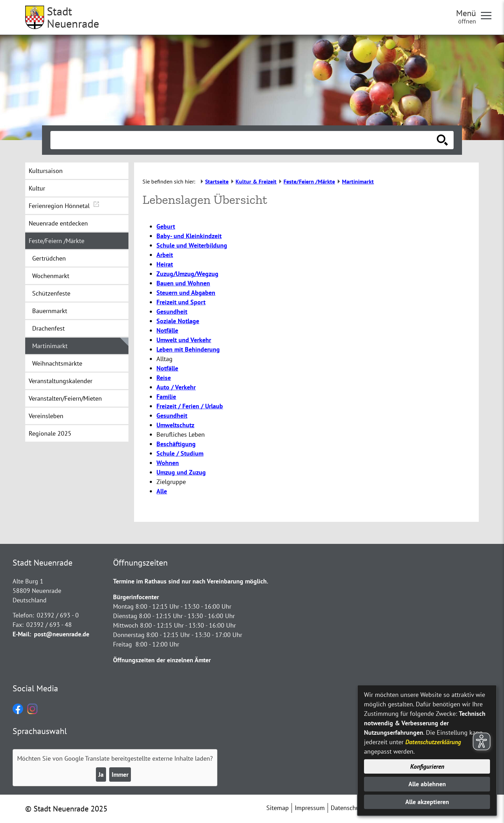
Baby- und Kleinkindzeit (189, 236)
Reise (164, 378)
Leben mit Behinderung (188, 349)
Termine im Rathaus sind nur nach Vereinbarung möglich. (191, 581)
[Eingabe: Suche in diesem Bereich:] (244, 140)
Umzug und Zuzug (181, 472)
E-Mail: (22, 634)
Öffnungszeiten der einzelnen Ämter (162, 660)
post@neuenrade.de (62, 634)
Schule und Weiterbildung (192, 245)
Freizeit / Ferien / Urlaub (190, 406)
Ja (101, 774)
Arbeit (165, 255)
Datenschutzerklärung (433, 742)
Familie (166, 397)
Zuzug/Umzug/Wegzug (187, 274)
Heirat (165, 264)
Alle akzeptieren (427, 802)
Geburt (166, 226)
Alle (162, 491)
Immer (120, 774)
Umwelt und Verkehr (184, 340)
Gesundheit (172, 312)
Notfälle (167, 330)
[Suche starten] (442, 140)
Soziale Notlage (178, 321)
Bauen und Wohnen (183, 283)
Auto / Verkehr (176, 387)
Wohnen (168, 463)
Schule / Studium (180, 453)
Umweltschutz (175, 425)
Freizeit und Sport (181, 302)
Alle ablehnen (427, 784)
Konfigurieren (427, 766)
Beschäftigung (176, 444)
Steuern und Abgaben (186, 293)
